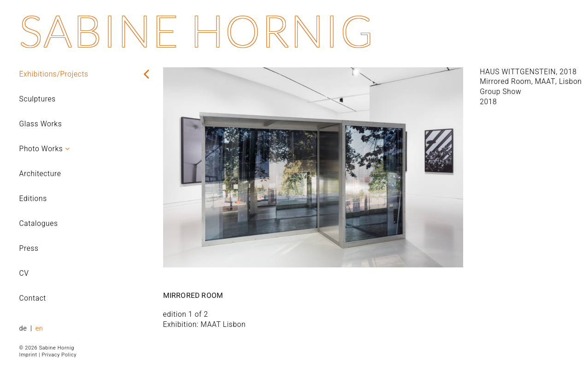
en (39, 329)
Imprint (28, 355)
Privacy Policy (59, 355)
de (24, 329)
